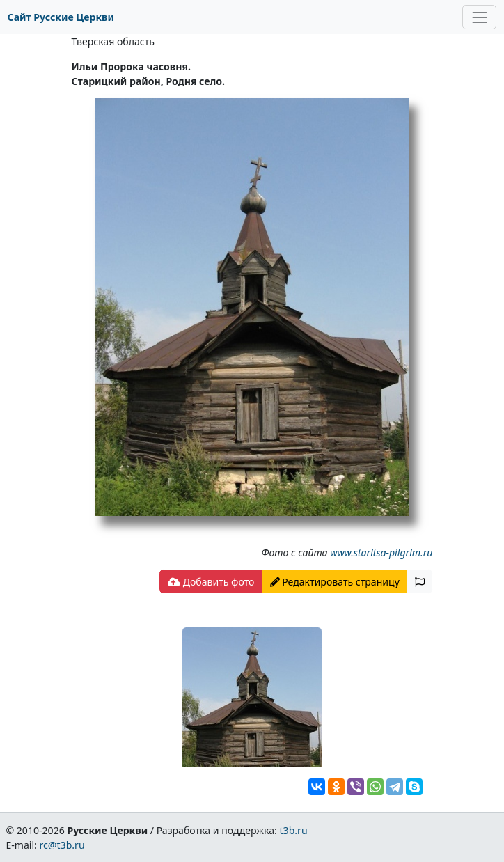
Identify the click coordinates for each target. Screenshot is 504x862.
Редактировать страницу (335, 582)
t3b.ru (294, 830)
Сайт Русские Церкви (61, 17)
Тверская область (113, 41)
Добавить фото (211, 582)
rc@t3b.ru (62, 845)
